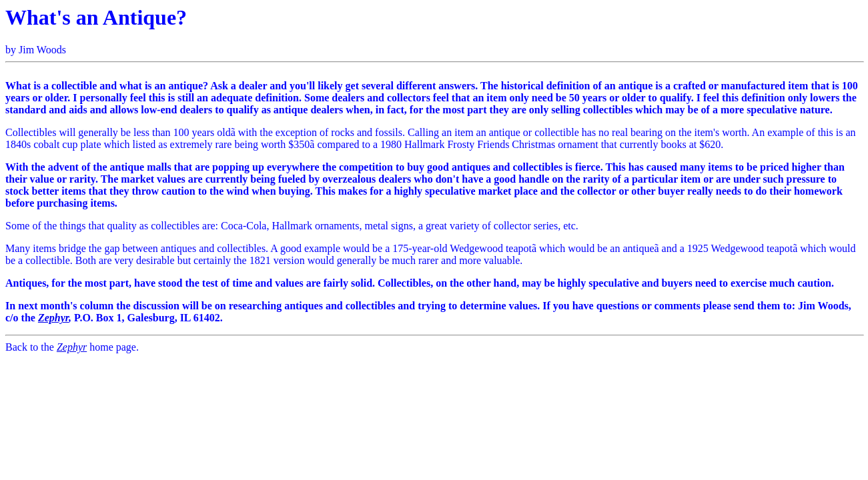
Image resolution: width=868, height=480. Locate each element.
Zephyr (53, 318)
